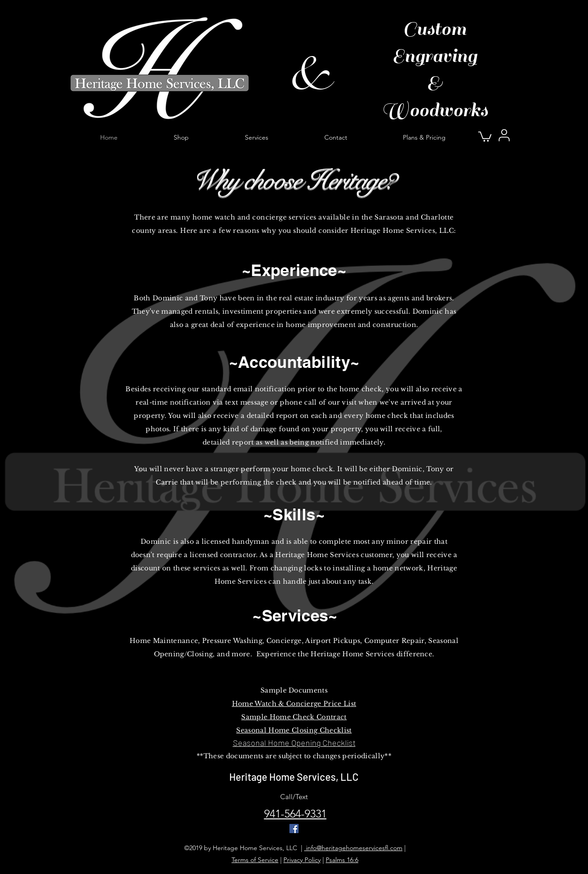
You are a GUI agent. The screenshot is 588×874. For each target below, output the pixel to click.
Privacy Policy (302, 860)
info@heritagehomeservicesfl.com (353, 848)
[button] (485, 136)
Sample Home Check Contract (294, 717)
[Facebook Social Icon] (294, 829)
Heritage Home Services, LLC (294, 777)
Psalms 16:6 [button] (342, 860)
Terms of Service (255, 860)
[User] (504, 135)
